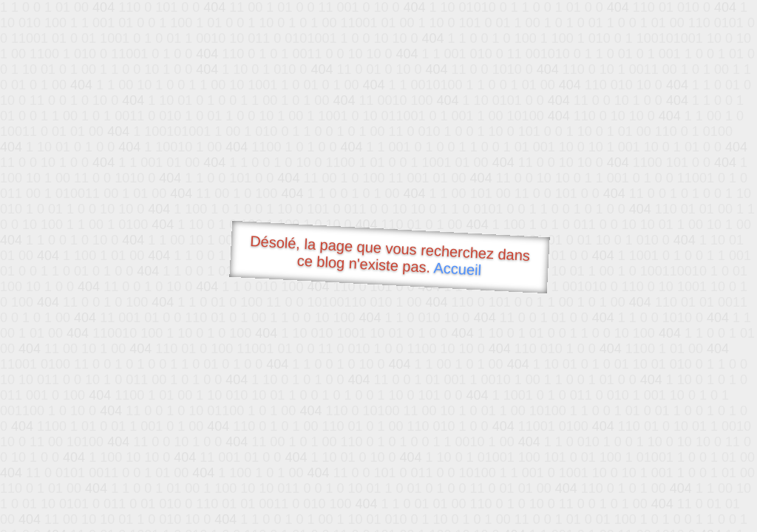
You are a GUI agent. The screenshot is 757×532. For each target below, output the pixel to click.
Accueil (458, 269)
